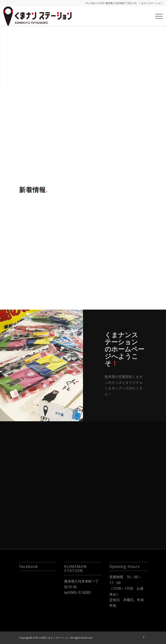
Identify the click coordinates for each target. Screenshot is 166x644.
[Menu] (157, 16)
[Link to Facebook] (144, 637)
